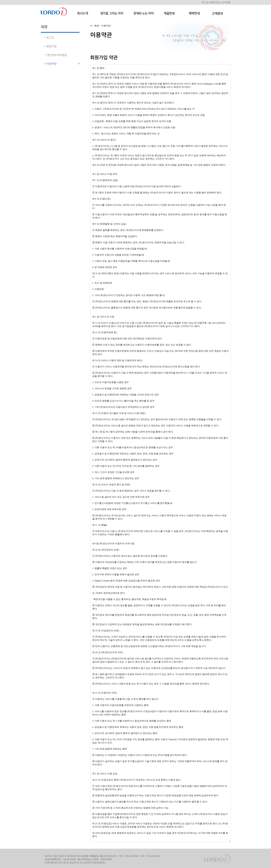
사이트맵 (226, 2)
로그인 (205, 2)
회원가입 (215, 2)
